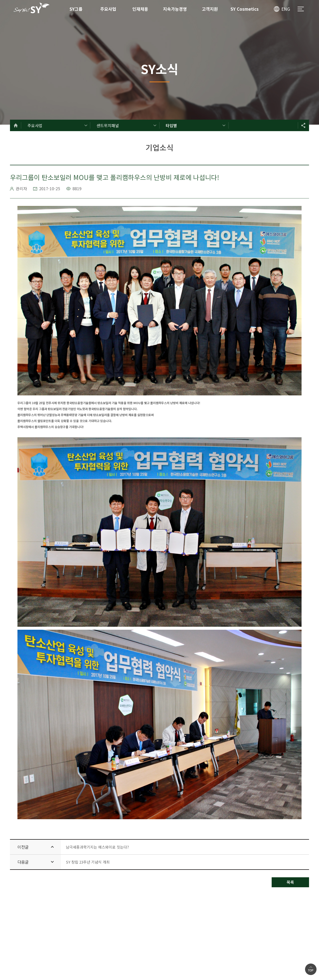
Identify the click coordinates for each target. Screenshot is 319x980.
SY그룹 (76, 9)
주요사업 (108, 9)
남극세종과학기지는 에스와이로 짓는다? (97, 847)
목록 (290, 882)
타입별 (171, 125)
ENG (286, 9)
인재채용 (140, 9)
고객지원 (210, 9)
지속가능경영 (175, 9)
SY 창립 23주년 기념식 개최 (88, 862)
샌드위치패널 (108, 125)
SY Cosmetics (245, 9)
